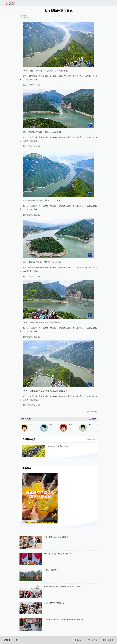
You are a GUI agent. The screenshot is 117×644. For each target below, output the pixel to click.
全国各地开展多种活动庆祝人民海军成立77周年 (62, 587)
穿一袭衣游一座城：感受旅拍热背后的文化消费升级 (64, 619)
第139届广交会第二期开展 (54, 603)
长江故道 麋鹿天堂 (51, 570)
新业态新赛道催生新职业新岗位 (56, 537)
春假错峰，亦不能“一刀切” (58, 446)
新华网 (25, 16)
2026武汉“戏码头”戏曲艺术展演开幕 (58, 554)
